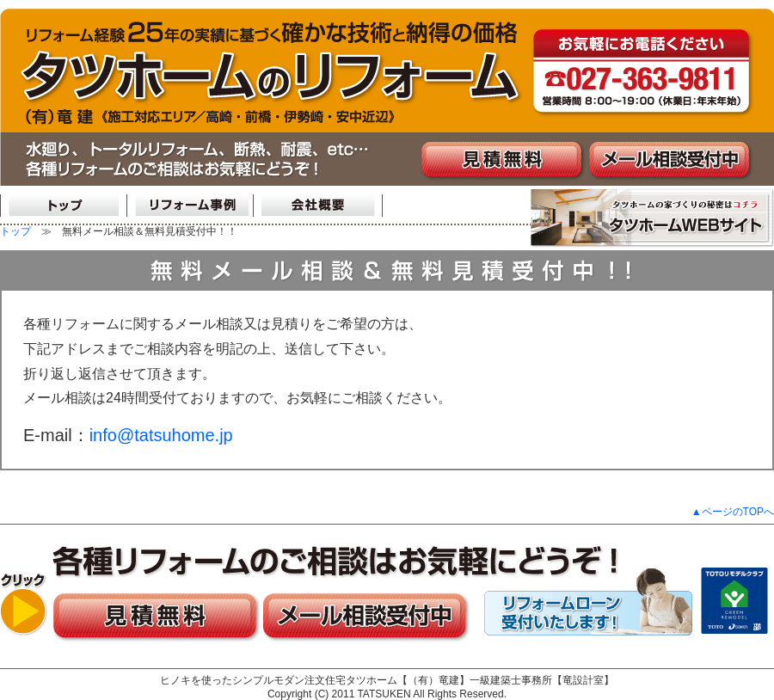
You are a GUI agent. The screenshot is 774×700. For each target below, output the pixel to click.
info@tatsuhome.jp (161, 435)
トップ (15, 231)
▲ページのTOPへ (733, 512)
